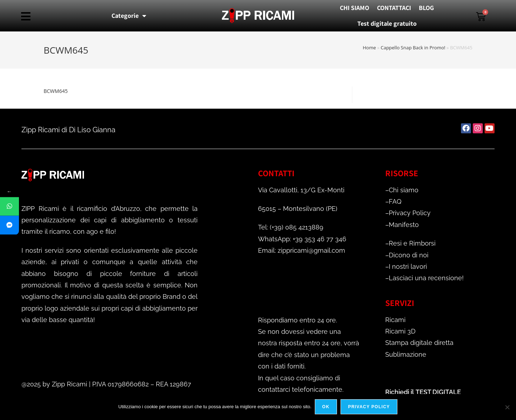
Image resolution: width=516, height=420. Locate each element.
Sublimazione (406, 354)
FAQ (395, 201)
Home (369, 48)
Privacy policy (369, 407)
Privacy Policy (410, 213)
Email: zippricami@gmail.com (302, 250)
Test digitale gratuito (387, 23)
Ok (326, 407)
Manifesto (404, 225)
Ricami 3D (400, 331)
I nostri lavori (408, 266)
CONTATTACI (394, 8)
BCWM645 (56, 91)
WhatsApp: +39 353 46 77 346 (302, 239)
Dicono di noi (409, 255)
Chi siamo (404, 190)
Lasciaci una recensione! (426, 278)
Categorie (129, 16)
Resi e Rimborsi (412, 243)
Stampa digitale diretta (419, 343)
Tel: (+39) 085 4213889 (291, 227)
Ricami (395, 320)
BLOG (426, 8)
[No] (507, 407)
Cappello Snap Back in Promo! (413, 48)
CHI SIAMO (354, 8)
